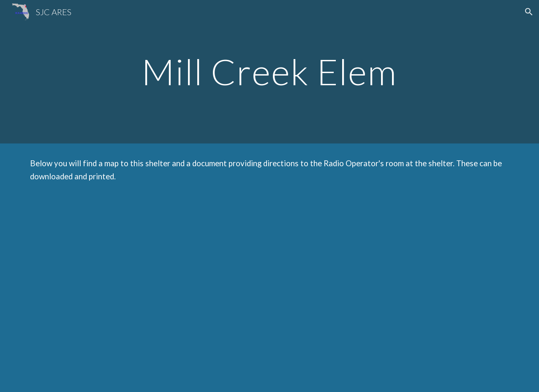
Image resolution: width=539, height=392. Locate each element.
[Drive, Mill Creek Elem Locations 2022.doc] (394, 294)
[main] (269, 72)
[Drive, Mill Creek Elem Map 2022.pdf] (145, 294)
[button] (529, 12)
